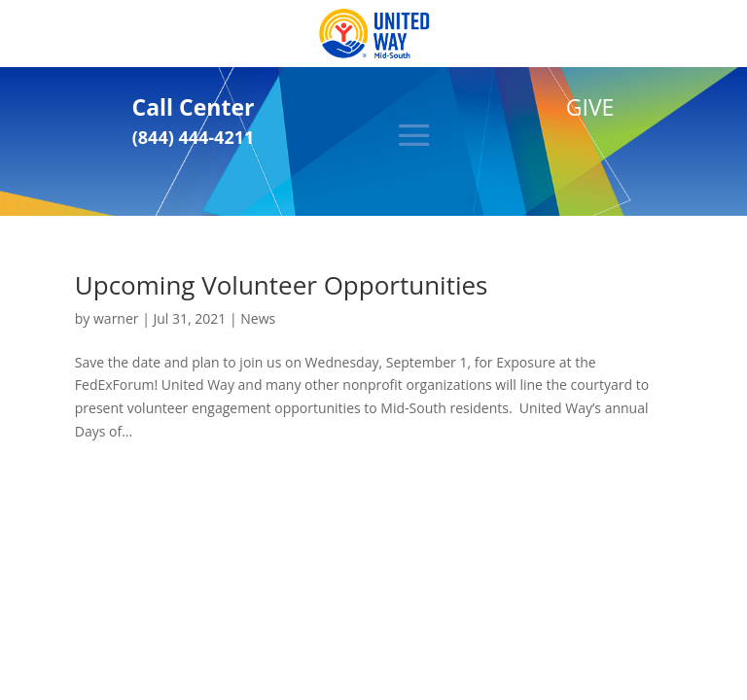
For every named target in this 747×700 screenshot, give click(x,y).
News (258, 318)
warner (116, 318)
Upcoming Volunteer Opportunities (282, 285)
